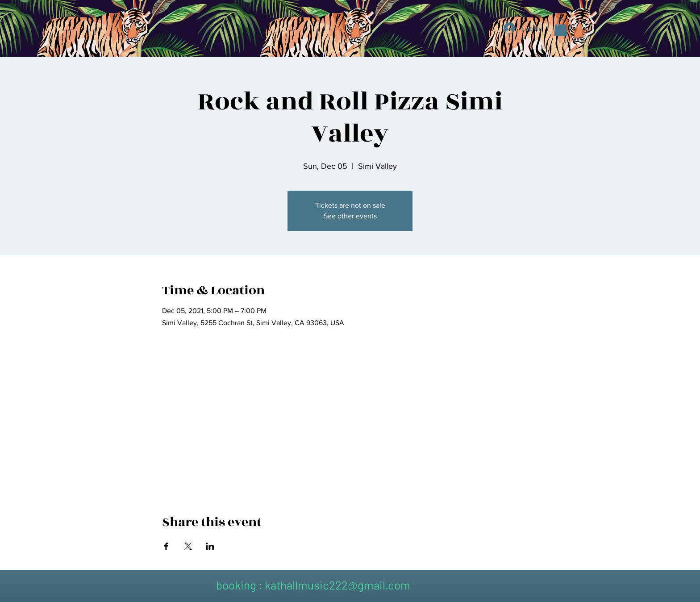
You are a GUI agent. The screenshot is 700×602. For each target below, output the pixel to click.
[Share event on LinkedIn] (210, 546)
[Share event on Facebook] (166, 546)
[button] (561, 27)
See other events (350, 216)
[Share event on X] (188, 546)
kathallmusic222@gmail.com (337, 585)
